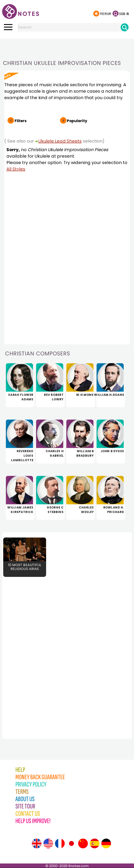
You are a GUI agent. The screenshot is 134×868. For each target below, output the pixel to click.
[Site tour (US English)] (48, 843)
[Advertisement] (67, 47)
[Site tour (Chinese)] (83, 843)
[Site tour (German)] (106, 843)
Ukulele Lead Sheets (60, 141)
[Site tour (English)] (37, 843)
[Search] (125, 27)
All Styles (16, 169)
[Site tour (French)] (60, 843)
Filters (21, 121)
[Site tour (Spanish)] (95, 843)
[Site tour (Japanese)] (71, 843)
